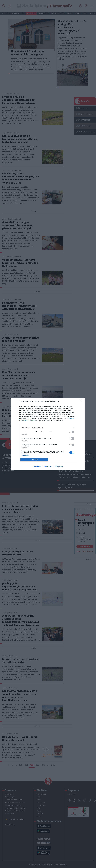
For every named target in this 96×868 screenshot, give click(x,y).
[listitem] (48, 428)
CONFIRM (34, 460)
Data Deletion (37, 466)
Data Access (48, 466)
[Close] (81, 402)
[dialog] (48, 434)
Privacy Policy (59, 466)
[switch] (72, 432)
